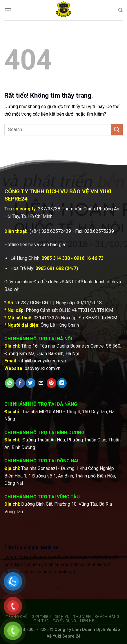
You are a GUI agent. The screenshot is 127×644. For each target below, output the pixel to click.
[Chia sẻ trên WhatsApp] (10, 383)
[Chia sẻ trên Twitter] (31, 383)
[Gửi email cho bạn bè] (41, 383)
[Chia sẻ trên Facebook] (20, 383)
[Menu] (8, 10)
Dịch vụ (62, 617)
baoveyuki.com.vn (42, 368)
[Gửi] (117, 129)
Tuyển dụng (65, 621)
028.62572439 (56, 231)
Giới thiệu (41, 617)
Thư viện (82, 617)
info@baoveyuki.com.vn (42, 361)
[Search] (120, 10)
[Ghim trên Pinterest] (51, 383)
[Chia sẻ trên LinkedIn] (62, 383)
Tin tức (41, 621)
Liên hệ (87, 621)
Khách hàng (107, 617)
